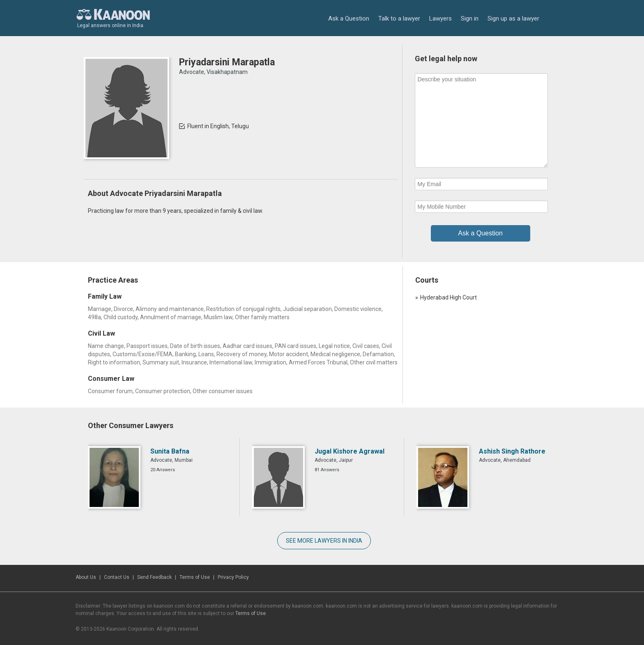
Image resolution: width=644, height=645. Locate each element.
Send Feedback (154, 577)
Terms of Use (195, 577)
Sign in (470, 18)
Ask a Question (349, 18)
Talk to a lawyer (399, 18)
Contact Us (117, 577)
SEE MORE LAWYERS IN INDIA (324, 541)
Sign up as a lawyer (513, 18)
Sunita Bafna (170, 451)
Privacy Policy (233, 577)
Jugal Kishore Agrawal (350, 451)
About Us (86, 577)
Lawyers (440, 18)
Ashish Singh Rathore (512, 451)
